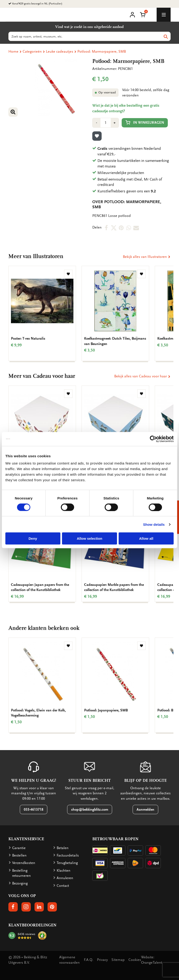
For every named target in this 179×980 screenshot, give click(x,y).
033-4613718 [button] (34, 809)
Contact (63, 886)
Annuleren (65, 878)
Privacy (102, 960)
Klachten (64, 871)
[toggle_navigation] (164, 15)
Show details (154, 524)
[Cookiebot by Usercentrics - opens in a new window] (153, 439)
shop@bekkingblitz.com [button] (90, 809)
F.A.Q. (89, 960)
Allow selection (89, 538)
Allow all (146, 538)
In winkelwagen (145, 122)
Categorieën (32, 51)
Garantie (19, 848)
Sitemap (118, 960)
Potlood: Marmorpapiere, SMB (102, 51)
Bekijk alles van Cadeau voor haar (142, 376)
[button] (143, 14)
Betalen (63, 848)
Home (13, 51)
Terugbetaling (67, 863)
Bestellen (19, 855)
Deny (33, 538)
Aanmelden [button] (145, 809)
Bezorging (20, 883)
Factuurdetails (68, 855)
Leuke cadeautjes (60, 51)
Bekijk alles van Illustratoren (147, 257)
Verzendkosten (24, 863)
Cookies (135, 960)
